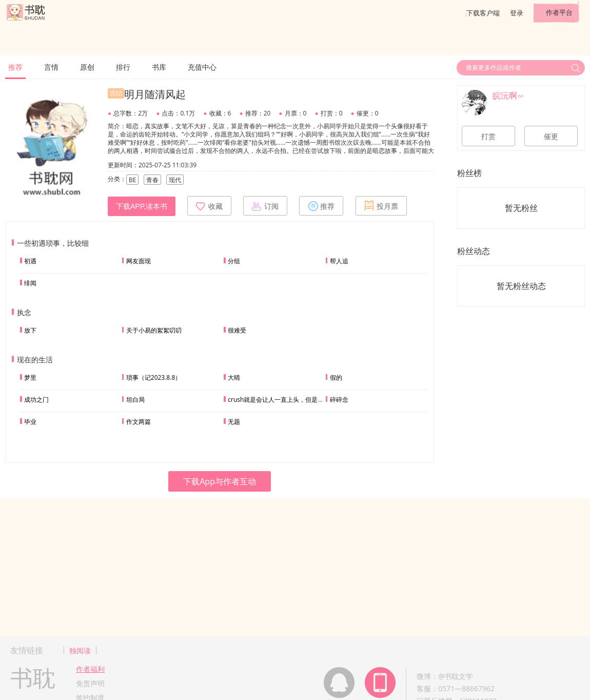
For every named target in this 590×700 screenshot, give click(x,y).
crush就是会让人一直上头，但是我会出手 (285, 400)
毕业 (30, 422)
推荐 (15, 67)
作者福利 (90, 669)
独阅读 (80, 650)
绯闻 (30, 283)
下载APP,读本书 (142, 206)
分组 (234, 261)
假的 (336, 377)
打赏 (488, 137)
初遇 (30, 261)
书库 (159, 67)
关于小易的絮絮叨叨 (154, 330)
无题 (234, 422)
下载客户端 (483, 13)
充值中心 (202, 67)
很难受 (237, 330)
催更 (551, 137)
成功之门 (36, 400)
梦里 (30, 377)
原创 (87, 67)
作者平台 (559, 12)
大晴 (234, 377)
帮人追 (339, 261)
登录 (517, 13)
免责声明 (90, 683)
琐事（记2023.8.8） (154, 377)
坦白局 (135, 400)
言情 (51, 67)
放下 (30, 330)
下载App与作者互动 (220, 481)
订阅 (265, 206)
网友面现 (139, 261)
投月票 (381, 206)
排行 (123, 67)
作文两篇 (139, 422)
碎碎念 (339, 400)
